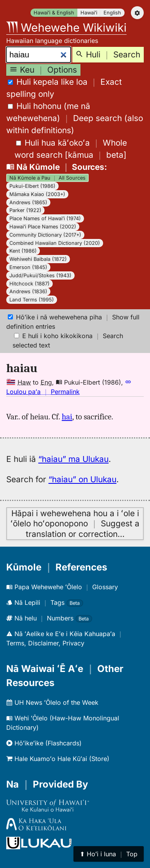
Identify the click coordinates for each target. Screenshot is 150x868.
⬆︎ (109, 854)
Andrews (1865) (28, 202)
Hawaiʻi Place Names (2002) (43, 227)
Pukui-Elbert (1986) (32, 186)
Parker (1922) (25, 210)
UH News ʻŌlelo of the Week (52, 702)
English (112, 13)
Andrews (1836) (28, 291)
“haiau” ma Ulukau (73, 459)
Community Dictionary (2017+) (45, 235)
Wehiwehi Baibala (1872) (38, 259)
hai (67, 417)
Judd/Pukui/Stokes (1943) (40, 275)
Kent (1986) (23, 251)
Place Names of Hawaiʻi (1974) (45, 218)
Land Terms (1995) (32, 300)
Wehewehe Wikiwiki (66, 28)
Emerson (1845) (28, 267)
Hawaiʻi (89, 13)
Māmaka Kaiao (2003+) (37, 194)
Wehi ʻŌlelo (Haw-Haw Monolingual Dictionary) (63, 723)
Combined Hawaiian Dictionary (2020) (55, 243)
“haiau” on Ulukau (82, 479)
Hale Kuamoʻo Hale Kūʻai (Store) (58, 759)
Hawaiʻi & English (54, 13)
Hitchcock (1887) (29, 284)
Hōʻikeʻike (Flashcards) (44, 743)
